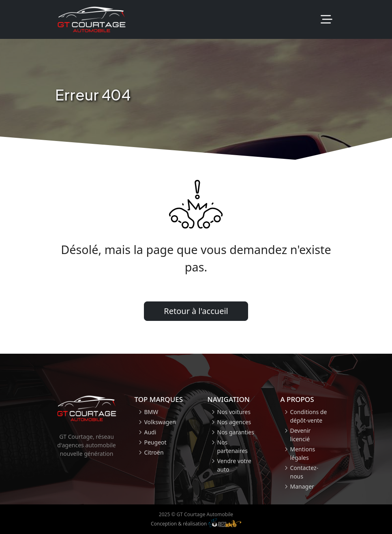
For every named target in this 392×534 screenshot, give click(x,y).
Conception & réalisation (196, 523)
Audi (150, 432)
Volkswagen (160, 422)
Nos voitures (234, 412)
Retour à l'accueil (196, 311)
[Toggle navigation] (327, 20)
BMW (151, 412)
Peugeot (155, 442)
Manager (302, 486)
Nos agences (234, 422)
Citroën (154, 452)
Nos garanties (236, 432)
